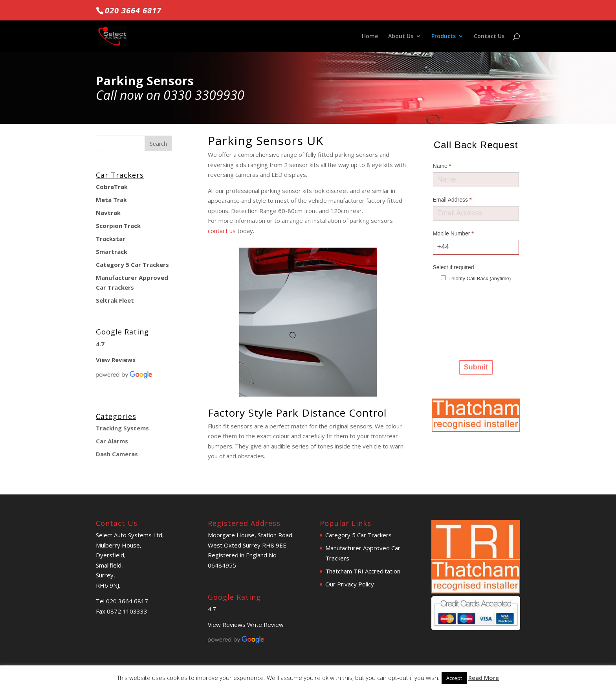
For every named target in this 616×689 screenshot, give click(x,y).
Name (442, 166)
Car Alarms (112, 441)
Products (444, 37)
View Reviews (116, 360)
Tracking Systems (122, 428)
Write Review (265, 625)
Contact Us (489, 37)
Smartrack (112, 252)
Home (370, 37)
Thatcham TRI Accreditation (363, 571)
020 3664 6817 (133, 10)
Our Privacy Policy (350, 584)
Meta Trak (111, 200)
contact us (222, 231)
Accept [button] (454, 678)
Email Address (452, 200)
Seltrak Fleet (115, 300)
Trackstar (111, 239)
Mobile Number (453, 233)
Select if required (454, 267)
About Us (401, 37)
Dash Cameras (117, 454)
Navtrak (108, 213)
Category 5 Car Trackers (132, 265)
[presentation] (465, 320)
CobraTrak (112, 187)
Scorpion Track (118, 226)
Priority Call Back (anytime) (476, 278)
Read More (484, 678)
